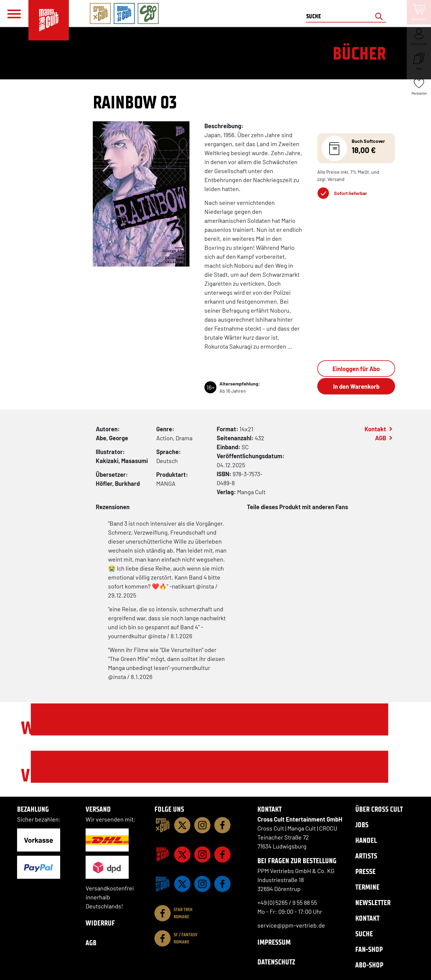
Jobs (362, 825)
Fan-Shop (369, 949)
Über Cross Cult (379, 809)
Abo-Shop (369, 965)
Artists (366, 856)
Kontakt (375, 429)
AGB (381, 438)
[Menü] (14, 14)
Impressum (274, 942)
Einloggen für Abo (356, 369)
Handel (366, 840)
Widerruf (100, 923)
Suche (364, 934)
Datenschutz (276, 962)
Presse (365, 871)
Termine (367, 887)
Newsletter (373, 903)
